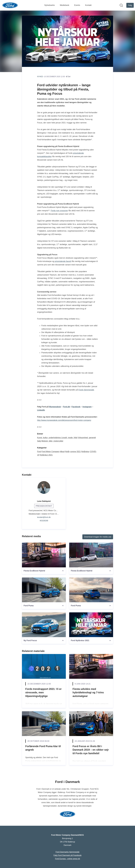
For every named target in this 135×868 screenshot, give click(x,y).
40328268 (44, 521)
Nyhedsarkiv (50, 5)
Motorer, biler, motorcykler (52, 441)
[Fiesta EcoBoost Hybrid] (44, 555)
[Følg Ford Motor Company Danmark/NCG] (130, 5)
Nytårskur (85, 452)
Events (77, 5)
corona (73, 452)
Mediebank (65, 5)
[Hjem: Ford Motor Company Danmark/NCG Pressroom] (10, 5)
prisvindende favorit (63, 261)
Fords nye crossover (59, 211)
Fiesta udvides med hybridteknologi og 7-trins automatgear (88, 693)
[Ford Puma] (44, 590)
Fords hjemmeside (86, 390)
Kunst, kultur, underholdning (49, 438)
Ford (39, 452)
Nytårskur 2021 (46, 455)
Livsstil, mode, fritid (69, 438)
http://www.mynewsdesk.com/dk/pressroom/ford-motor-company (64, 420)
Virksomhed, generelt (87, 438)
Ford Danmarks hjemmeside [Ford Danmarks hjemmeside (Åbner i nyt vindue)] (67, 852)
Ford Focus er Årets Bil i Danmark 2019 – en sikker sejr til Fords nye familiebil (91, 750)
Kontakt (88, 5)
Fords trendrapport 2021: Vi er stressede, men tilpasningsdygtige (43, 693)
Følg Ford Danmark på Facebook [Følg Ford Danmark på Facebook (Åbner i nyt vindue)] (67, 855)
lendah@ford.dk (44, 517)
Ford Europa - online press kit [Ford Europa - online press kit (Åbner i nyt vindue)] (67, 859)
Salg (39, 441)
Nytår (67, 452)
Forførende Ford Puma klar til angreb (43, 748)
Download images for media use (98, 537)
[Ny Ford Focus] (44, 625)
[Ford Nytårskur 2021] (91, 625)
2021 (79, 452)
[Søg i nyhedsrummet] (121, 5)
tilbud (62, 452)
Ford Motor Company (51, 452)
